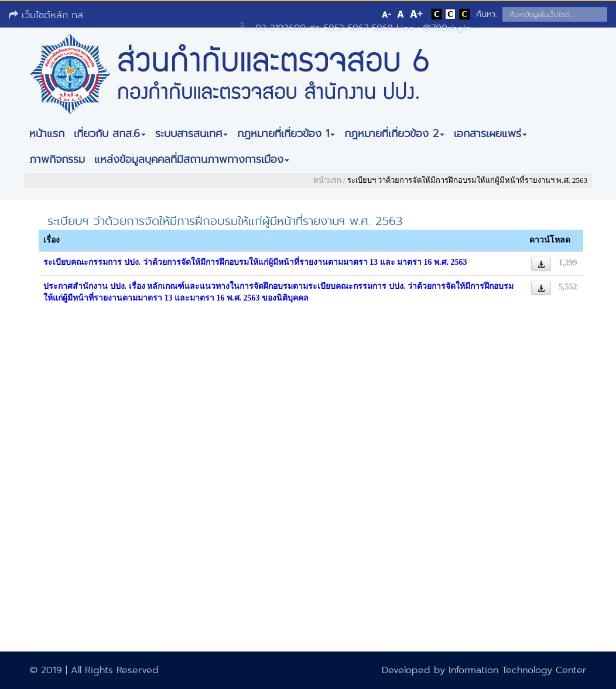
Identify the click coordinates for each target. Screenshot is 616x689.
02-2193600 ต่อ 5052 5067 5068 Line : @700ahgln (363, 28)
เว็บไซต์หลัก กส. (47, 15)
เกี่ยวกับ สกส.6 (110, 134)
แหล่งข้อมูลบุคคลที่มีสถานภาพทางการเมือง (192, 159)
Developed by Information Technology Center (484, 670)
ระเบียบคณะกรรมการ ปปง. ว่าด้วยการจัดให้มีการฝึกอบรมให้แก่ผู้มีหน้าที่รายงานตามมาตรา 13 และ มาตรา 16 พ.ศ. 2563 (255, 262)
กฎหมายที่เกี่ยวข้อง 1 (286, 134)
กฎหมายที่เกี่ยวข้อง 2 (394, 134)
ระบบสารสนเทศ (191, 134)
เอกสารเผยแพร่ (490, 134)
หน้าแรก (47, 134)
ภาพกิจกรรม (57, 159)
